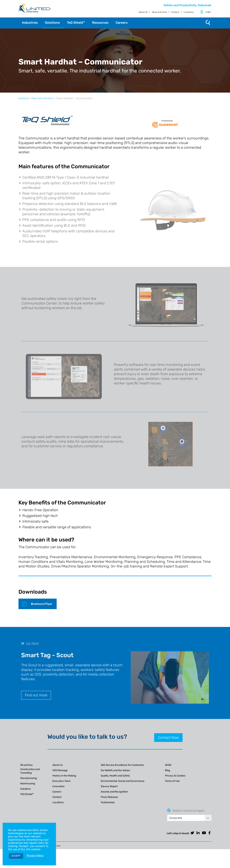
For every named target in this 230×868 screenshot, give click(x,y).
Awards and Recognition (114, 792)
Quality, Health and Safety (115, 776)
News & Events (159, 12)
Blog (167, 770)
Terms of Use (172, 781)
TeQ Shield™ (27, 794)
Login (208, 12)
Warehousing (28, 784)
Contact (175, 12)
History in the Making (64, 776)
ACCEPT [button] (16, 856)
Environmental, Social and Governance (123, 781)
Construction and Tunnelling (30, 771)
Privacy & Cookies (175, 776)
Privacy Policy (35, 856)
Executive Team (61, 781)
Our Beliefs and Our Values (115, 770)
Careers (57, 792)
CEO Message (60, 770)
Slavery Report (109, 786)
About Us (143, 12)
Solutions (24, 98)
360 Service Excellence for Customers (122, 765)
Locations (189, 12)
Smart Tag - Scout (47, 655)
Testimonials (108, 802)
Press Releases (109, 797)
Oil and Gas (26, 765)
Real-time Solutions (43, 98)
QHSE (168, 765)
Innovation (58, 786)
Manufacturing (29, 778)
